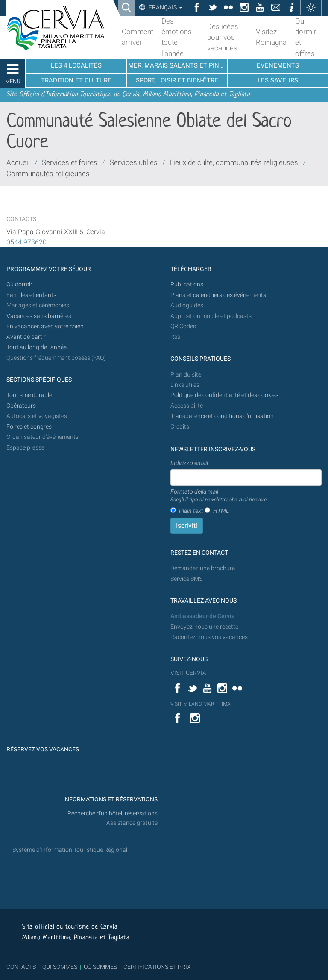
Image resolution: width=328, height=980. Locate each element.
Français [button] (165, 7)
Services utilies (134, 162)
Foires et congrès (29, 427)
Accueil (18, 162)
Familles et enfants (31, 295)
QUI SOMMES (60, 967)
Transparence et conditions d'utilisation (222, 416)
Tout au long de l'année (37, 347)
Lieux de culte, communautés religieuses (234, 162)
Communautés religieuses (48, 174)
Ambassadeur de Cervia (203, 616)
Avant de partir (26, 337)
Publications (187, 284)
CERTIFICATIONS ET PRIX (157, 967)
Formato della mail (219, 496)
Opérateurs (21, 406)
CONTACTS (21, 967)
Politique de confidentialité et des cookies (224, 395)
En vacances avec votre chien (46, 326)
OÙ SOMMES (100, 967)
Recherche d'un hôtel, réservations (113, 814)
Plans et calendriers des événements (218, 295)
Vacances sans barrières (39, 316)
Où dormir (19, 284)
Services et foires (70, 162)
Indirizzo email (189, 463)
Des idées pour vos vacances (223, 37)
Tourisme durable (29, 395)
